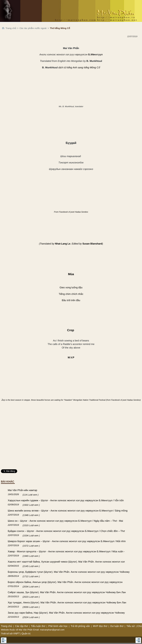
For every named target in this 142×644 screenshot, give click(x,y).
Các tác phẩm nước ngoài (33, 28)
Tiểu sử (131, 626)
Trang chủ (11, 28)
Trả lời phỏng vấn (80, 626)
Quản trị (26, 634)
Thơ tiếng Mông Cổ (60, 28)
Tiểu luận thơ (38, 626)
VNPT (16, 634)
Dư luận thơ (117, 626)
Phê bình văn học (58, 626)
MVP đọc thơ (100, 626)
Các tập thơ (22, 626)
